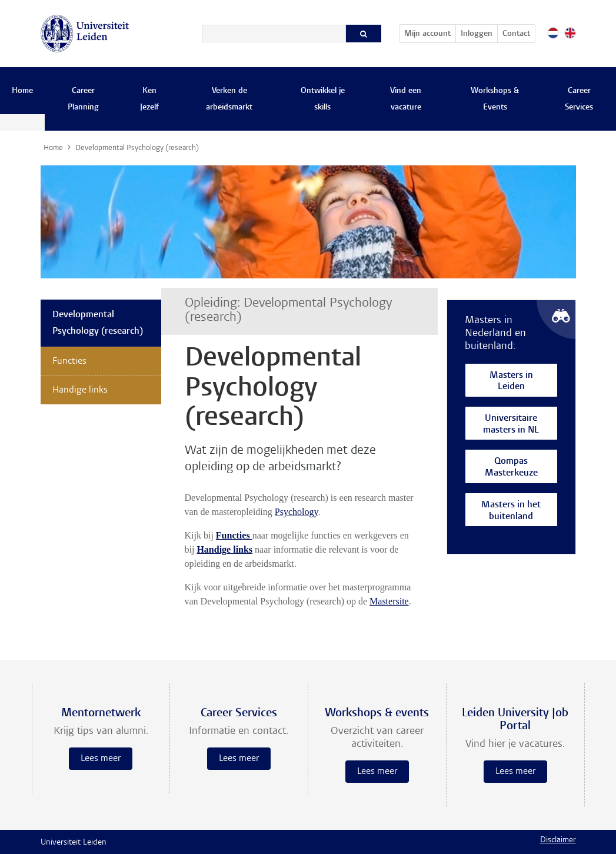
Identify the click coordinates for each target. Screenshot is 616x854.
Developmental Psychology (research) (98, 323)
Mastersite (389, 601)
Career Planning (83, 99)
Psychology (297, 512)
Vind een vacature (406, 99)
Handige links (224, 549)
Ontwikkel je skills (323, 99)
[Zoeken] (274, 34)
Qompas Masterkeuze (511, 468)
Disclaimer (558, 840)
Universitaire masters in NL (511, 425)
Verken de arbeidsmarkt (229, 99)
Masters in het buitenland (511, 511)
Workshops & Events (495, 99)
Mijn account (430, 32)
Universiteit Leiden (74, 843)
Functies (69, 361)
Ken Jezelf (149, 99)
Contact (516, 34)
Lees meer (101, 759)
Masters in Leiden (511, 382)
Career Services (579, 99)
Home (22, 91)
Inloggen (477, 34)
